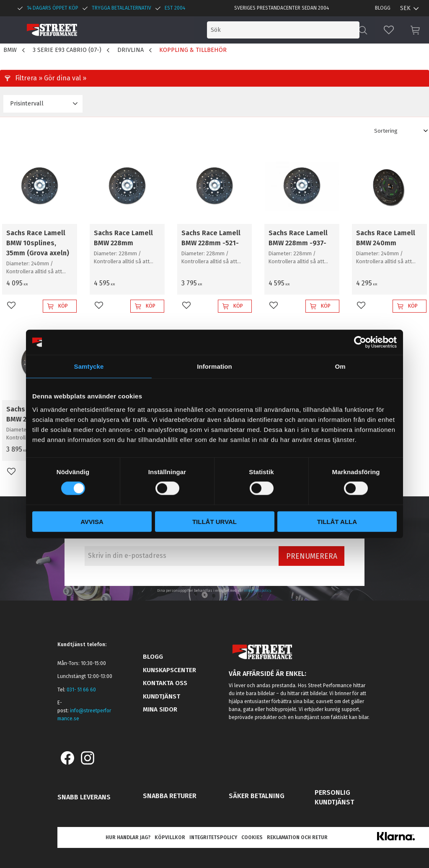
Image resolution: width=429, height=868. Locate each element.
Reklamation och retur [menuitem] (297, 837)
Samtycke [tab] (89, 366)
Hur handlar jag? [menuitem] (128, 837)
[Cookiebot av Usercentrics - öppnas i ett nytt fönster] (360, 342)
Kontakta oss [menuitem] (165, 683)
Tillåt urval (214, 521)
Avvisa (92, 521)
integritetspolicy (257, 591)
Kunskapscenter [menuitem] (169, 670)
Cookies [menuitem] (252, 837)
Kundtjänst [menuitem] (162, 696)
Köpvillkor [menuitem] (170, 837)
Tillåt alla (337, 521)
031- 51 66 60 (81, 690)
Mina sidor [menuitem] (160, 709)
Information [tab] (214, 366)
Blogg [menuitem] (383, 8)
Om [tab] (340, 366)
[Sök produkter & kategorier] (290, 30)
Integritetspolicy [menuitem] (213, 837)
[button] (389, 30)
